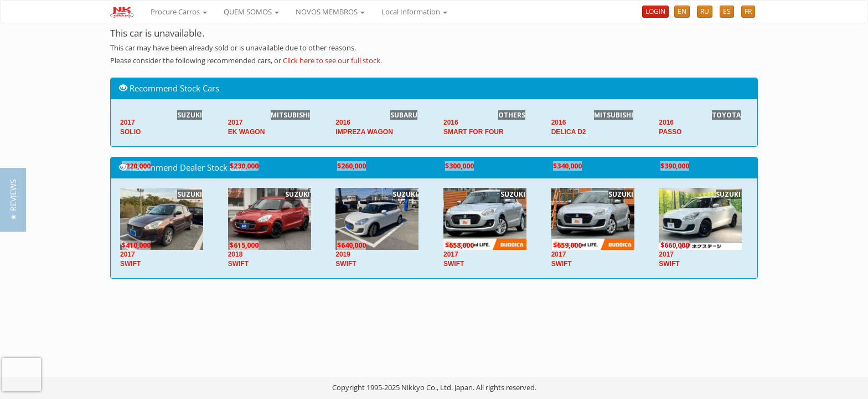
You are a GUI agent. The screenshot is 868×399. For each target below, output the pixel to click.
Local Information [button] (414, 12)
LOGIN (655, 11)
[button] (13, 200)
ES (727, 11)
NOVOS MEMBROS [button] (330, 12)
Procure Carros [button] (179, 12)
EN (682, 11)
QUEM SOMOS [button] (251, 12)
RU (705, 11)
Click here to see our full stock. (332, 60)
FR (748, 11)
